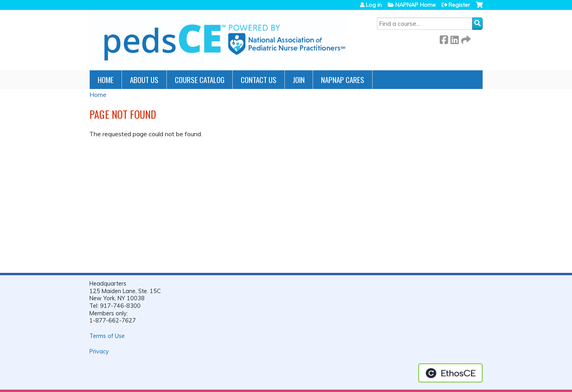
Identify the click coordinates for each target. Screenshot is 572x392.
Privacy (99, 351)
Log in (374, 5)
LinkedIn (454, 38)
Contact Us (259, 80)
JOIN (299, 80)
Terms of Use (107, 336)
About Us (144, 80)
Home (106, 80)
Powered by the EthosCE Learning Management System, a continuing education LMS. (450, 373)
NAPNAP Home (415, 5)
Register (459, 5)
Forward (465, 38)
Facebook (444, 38)
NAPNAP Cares (343, 80)
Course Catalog (200, 80)
